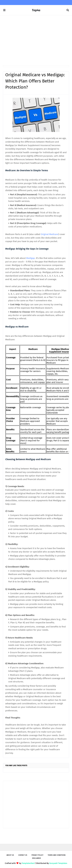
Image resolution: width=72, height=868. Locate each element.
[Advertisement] (36, 40)
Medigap (30, 258)
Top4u (36, 10)
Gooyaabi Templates (58, 863)
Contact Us (23, 855)
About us (10, 855)
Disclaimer (36, 858)
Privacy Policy (37, 855)
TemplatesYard (28, 863)
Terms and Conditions (57, 855)
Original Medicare (50, 234)
